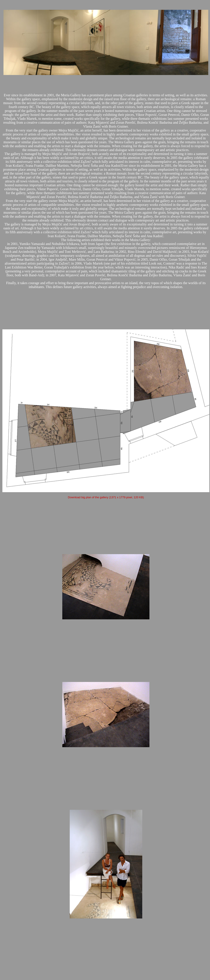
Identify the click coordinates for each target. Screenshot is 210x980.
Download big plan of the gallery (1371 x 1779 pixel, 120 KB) (106, 497)
